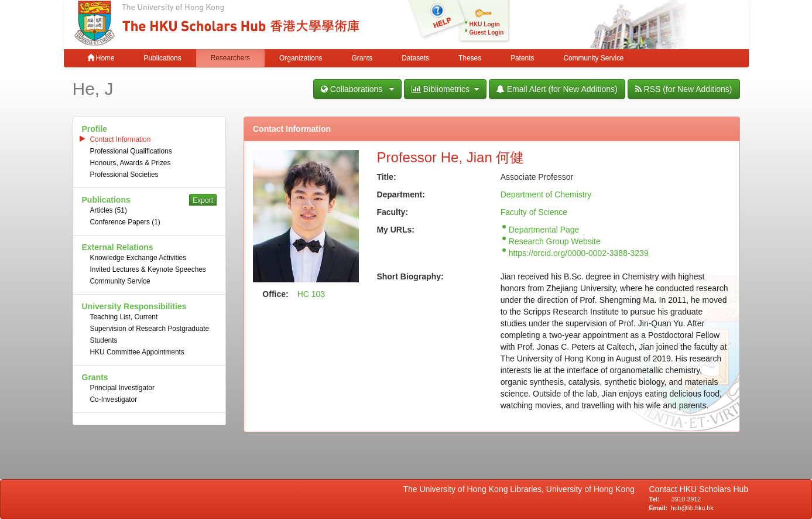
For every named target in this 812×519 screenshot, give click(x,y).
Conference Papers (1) (125, 222)
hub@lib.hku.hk (692, 508)
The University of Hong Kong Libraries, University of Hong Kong (521, 489)
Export (203, 200)
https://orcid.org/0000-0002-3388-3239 (579, 253)
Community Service (593, 58)
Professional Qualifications (131, 151)
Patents (522, 58)
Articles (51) (109, 210)
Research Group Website (555, 241)
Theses (470, 58)
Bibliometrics (445, 89)
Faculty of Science (534, 212)
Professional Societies (124, 175)
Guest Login (487, 33)
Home (101, 58)
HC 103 (311, 294)
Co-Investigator (114, 400)
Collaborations (357, 89)
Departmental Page (544, 230)
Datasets (415, 58)
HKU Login (485, 24)
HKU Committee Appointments (137, 352)
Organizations (301, 58)
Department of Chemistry (546, 194)
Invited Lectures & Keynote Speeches (148, 269)
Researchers (230, 58)
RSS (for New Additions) (684, 89)
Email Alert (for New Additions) (557, 89)
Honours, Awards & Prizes (131, 163)
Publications (163, 58)
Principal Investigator (122, 388)
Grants (362, 58)
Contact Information (121, 139)
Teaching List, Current (124, 317)
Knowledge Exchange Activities (138, 258)
